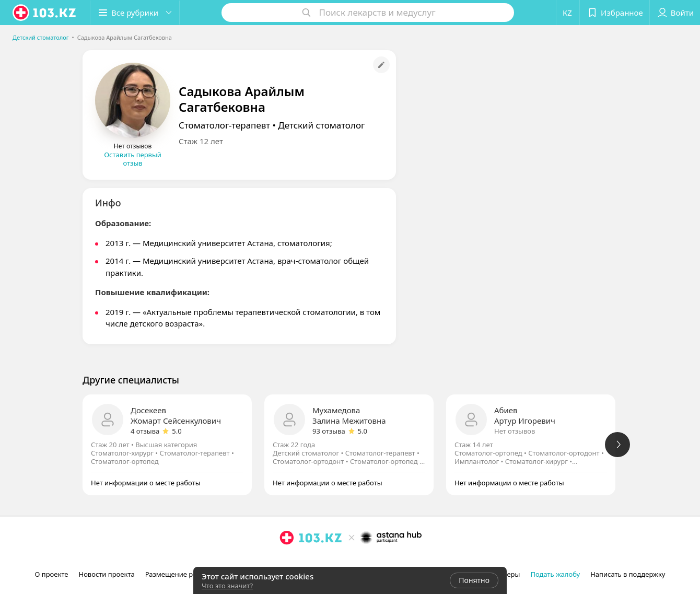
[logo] (45, 13)
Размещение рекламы (182, 574)
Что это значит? (227, 586)
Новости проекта (106, 574)
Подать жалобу (555, 574)
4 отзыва (145, 431)
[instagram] (287, 561)
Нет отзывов (515, 431)
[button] (135, 13)
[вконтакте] (316, 561)
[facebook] (301, 561)
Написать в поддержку (628, 574)
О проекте (52, 574)
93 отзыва (329, 431)
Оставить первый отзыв (133, 159)
